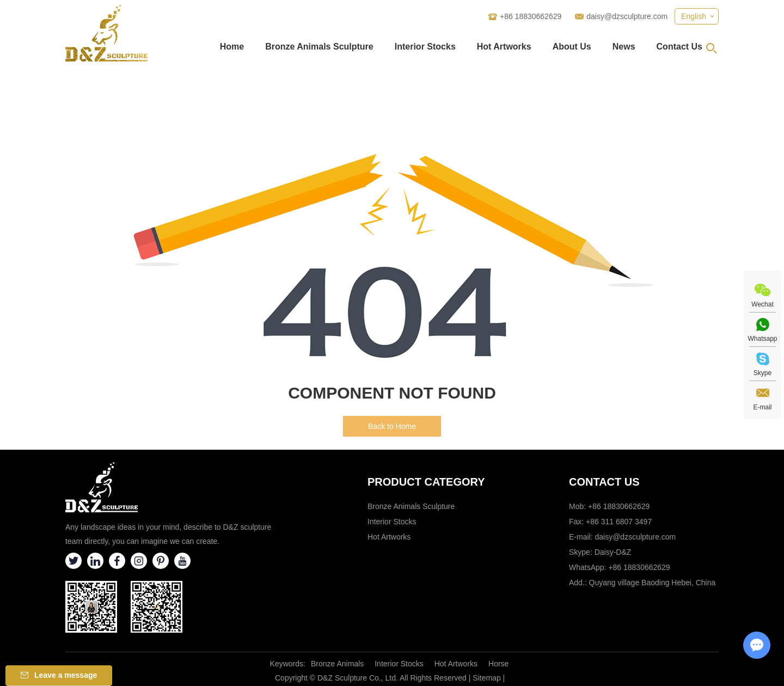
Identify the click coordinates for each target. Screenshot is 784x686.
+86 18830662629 (639, 567)
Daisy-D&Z (613, 552)
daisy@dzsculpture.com (627, 16)
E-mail (762, 407)
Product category (426, 482)
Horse (498, 664)
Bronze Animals (337, 664)
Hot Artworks (504, 47)
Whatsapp (762, 339)
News (624, 47)
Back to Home (392, 426)
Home (232, 47)
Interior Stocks (425, 47)
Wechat (762, 304)
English (694, 16)
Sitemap (486, 678)
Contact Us (679, 47)
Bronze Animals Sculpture (319, 47)
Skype (762, 373)
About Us (572, 47)
